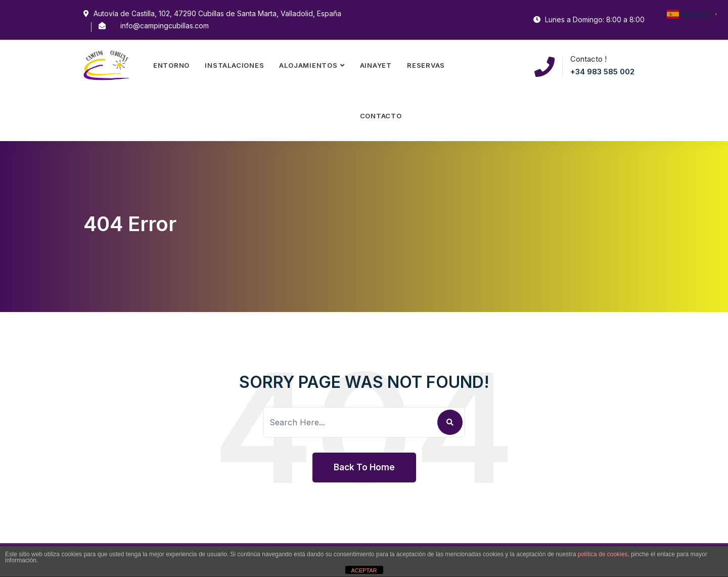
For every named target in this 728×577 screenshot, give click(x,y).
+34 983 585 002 (602, 72)
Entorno (171, 65)
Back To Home (364, 467)
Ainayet (376, 65)
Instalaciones (234, 65)
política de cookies (603, 554)
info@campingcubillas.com (165, 26)
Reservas (426, 65)
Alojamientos (308, 65)
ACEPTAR (364, 570)
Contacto (381, 116)
